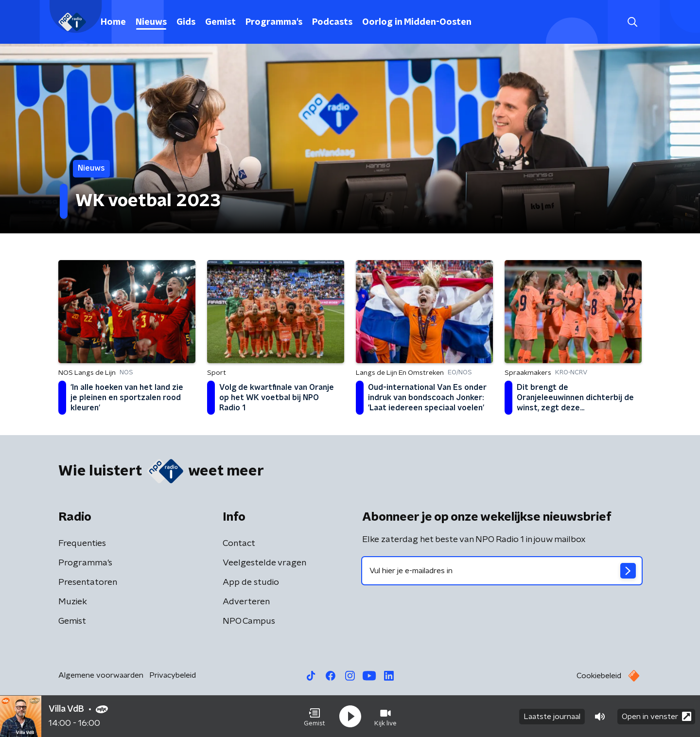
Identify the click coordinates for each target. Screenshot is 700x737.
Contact (239, 544)
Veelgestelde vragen (264, 563)
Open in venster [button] (656, 716)
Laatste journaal (552, 717)
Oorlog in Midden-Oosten (417, 22)
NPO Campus (249, 621)
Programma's (274, 22)
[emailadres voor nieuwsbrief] (502, 571)
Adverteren (246, 602)
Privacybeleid (173, 675)
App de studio (251, 582)
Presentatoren (88, 582)
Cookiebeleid (599, 676)
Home (113, 22)
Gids (186, 22)
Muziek (73, 602)
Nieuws (151, 22)
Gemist (220, 22)
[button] (315, 717)
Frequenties (82, 544)
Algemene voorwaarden (101, 675)
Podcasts (332, 22)
